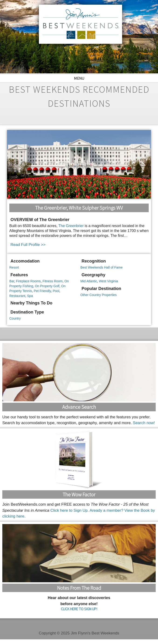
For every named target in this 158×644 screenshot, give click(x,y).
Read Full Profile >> (28, 245)
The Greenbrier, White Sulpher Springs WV (79, 208)
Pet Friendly (42, 291)
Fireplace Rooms (28, 281)
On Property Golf (47, 286)
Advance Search (79, 407)
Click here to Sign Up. (69, 510)
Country (15, 318)
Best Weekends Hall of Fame (101, 267)
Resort (14, 267)
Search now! (144, 423)
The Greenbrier (71, 226)
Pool (56, 291)
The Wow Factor (79, 494)
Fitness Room (52, 281)
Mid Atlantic (89, 281)
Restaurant (17, 296)
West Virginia (108, 281)
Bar (12, 281)
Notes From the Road (79, 588)
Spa (30, 296)
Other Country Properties (99, 295)
